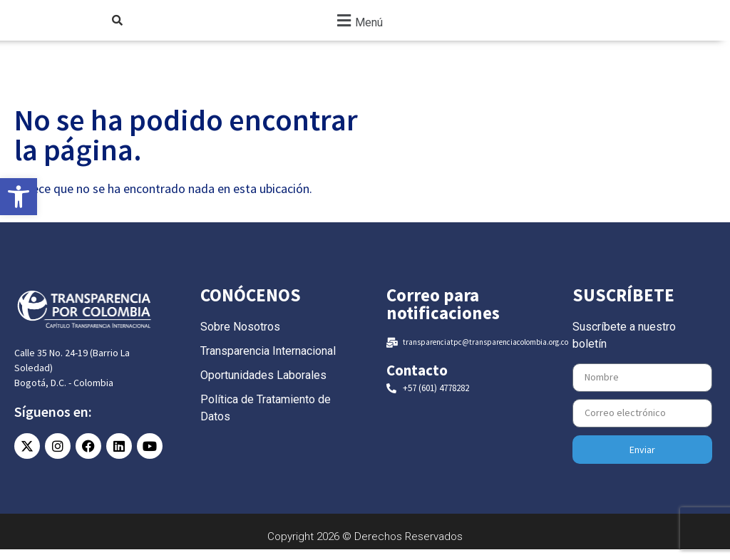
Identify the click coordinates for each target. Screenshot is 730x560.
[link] (19, 197)
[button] (358, 25)
